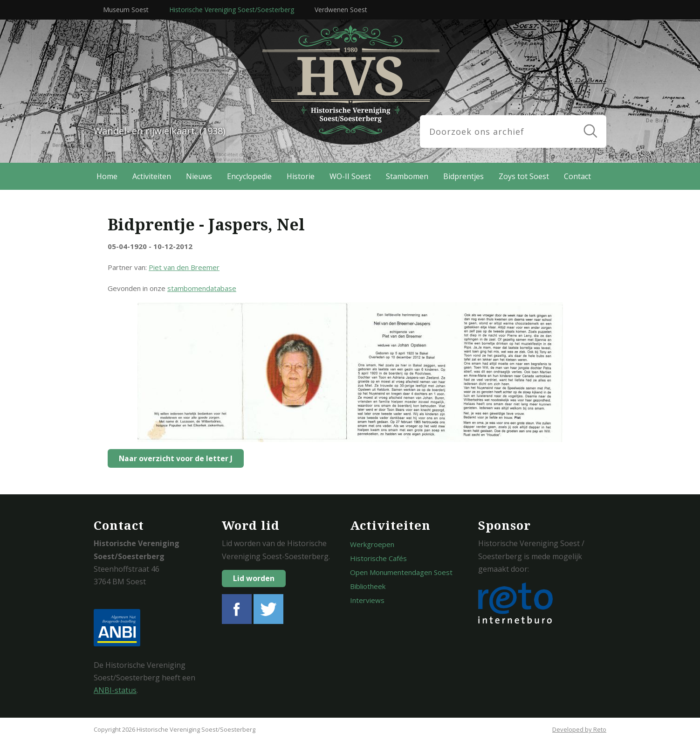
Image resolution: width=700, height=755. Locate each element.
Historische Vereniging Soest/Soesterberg (232, 10)
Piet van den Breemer (184, 267)
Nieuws (199, 176)
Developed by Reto (579, 729)
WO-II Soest (350, 176)
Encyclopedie (249, 176)
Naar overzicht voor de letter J (174, 458)
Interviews (367, 600)
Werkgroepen (372, 544)
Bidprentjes (463, 176)
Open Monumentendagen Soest (401, 572)
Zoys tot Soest (524, 176)
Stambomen (407, 176)
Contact (577, 176)
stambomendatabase (202, 288)
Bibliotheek (368, 586)
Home (107, 176)
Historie (301, 176)
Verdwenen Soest (341, 10)
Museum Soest (126, 10)
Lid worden (254, 578)
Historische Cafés (378, 558)
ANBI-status (115, 690)
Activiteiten (152, 176)
